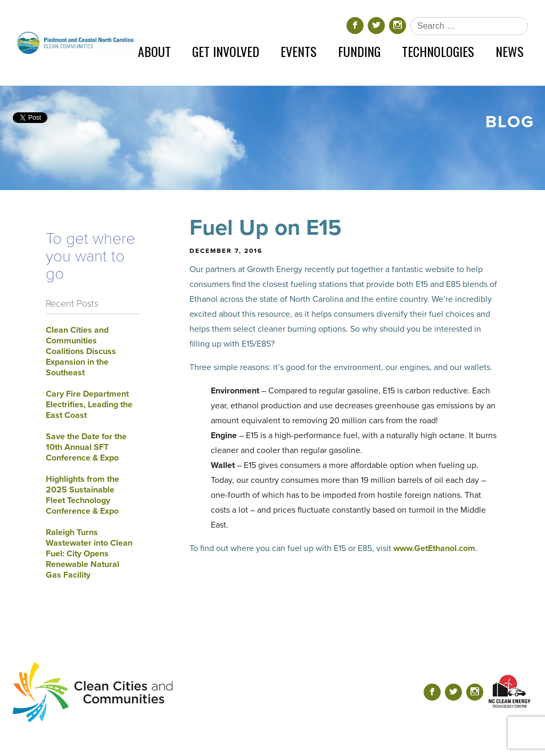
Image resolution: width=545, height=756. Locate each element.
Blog (510, 122)
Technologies (438, 51)
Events (299, 51)
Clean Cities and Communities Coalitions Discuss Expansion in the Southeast (81, 351)
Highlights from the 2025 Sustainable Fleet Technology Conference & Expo (82, 495)
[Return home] (75, 43)
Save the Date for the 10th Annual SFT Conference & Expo (86, 447)
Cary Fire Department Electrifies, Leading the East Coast (89, 405)
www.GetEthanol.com (434, 548)
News (510, 51)
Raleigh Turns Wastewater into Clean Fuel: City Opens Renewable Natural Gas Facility (89, 554)
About (154, 51)
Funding (359, 51)
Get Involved (226, 51)
